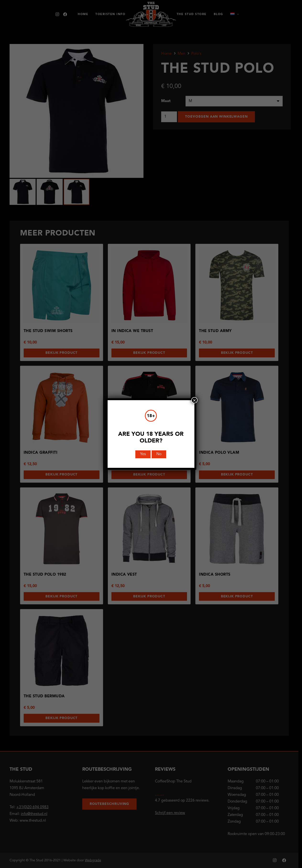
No (159, 454)
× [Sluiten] (194, 400)
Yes (143, 454)
